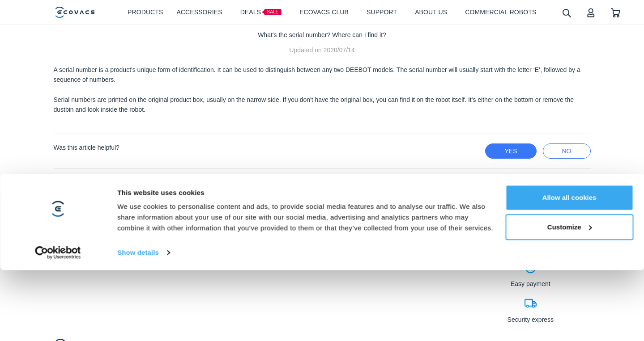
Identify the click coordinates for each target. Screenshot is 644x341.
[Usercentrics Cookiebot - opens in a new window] (58, 307)
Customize (570, 280)
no (567, 151)
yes (511, 151)
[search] (566, 13)
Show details (138, 306)
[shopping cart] (616, 12)
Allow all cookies (569, 251)
